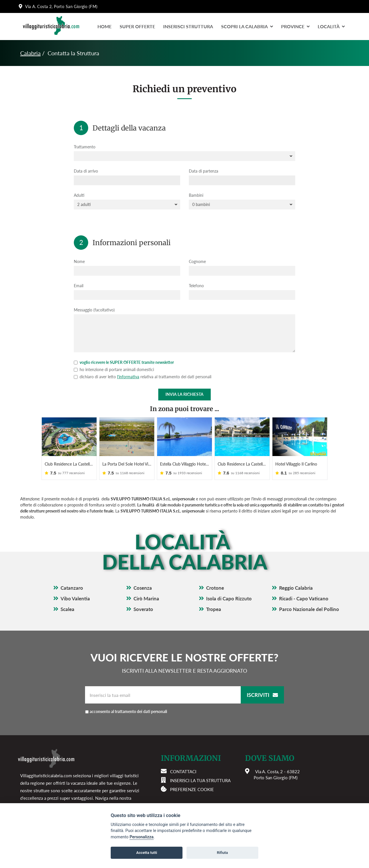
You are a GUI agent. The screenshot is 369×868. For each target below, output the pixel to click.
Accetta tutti (147, 853)
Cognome (197, 261)
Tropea (214, 609)
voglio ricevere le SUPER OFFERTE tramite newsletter (124, 362)
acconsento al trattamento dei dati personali (128, 711)
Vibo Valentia (75, 598)
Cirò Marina (146, 598)
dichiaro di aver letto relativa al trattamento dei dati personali (143, 377)
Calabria (30, 53)
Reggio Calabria (296, 588)
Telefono (196, 286)
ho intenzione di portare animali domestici (114, 369)
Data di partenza (204, 171)
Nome (79, 261)
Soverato (143, 609)
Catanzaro (72, 588)
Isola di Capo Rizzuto (229, 598)
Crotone (215, 588)
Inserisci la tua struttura (200, 780)
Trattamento (85, 147)
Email (79, 286)
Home (105, 26)
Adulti (79, 195)
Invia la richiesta (184, 394)
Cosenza (143, 588)
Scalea (67, 609)
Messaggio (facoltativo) (94, 310)
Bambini (196, 195)
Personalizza (141, 837)
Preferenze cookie (192, 789)
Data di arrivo (86, 171)
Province (295, 26)
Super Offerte (137, 26)
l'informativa (128, 377)
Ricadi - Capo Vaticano (304, 598)
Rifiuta (222, 853)
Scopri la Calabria (247, 26)
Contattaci (183, 771)
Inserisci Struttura (188, 26)
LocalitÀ (331, 26)
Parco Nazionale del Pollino (309, 609)
